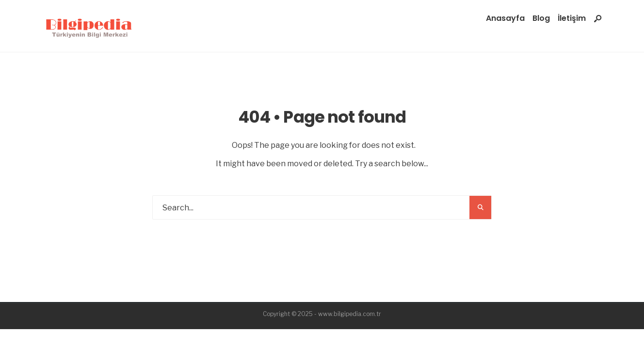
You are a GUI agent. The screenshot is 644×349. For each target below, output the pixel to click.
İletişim (572, 18)
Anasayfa (505, 18)
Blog (541, 18)
